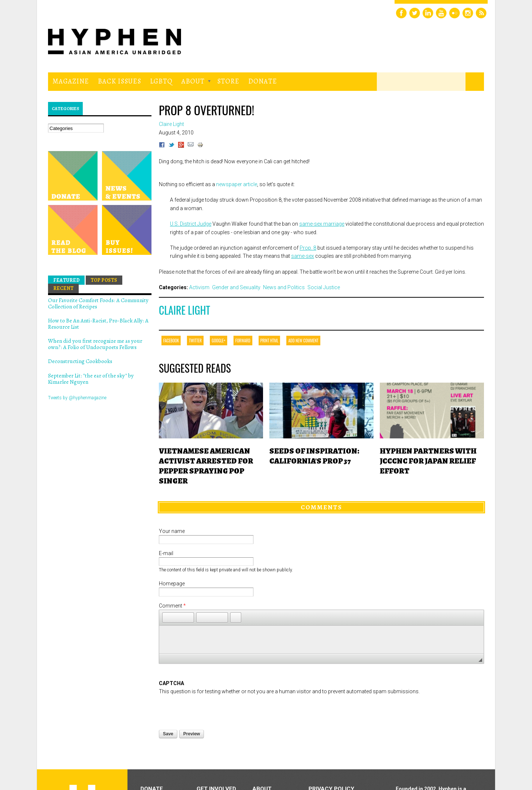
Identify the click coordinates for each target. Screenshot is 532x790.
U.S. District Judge (191, 224)
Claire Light (185, 310)
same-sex (303, 256)
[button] (168, 618)
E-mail (166, 553)
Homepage (172, 584)
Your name (172, 531)
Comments (321, 507)
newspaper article (237, 184)
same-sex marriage (322, 224)
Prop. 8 (308, 248)
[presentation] (215, 710)
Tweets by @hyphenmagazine (77, 398)
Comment (172, 606)
